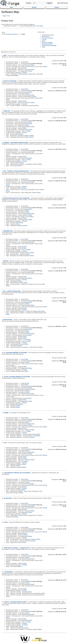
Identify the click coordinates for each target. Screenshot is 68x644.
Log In (59, 3)
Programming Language (49, 45)
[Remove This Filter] (37, 26)
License (44, 39)
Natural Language (47, 42)
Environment (46, 36)
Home (11, 7)
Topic (43, 47)
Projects (57, 7)
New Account (64, 3)
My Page (34, 7)
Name (44, 41)
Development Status (12, 34)
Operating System (47, 44)
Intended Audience (47, 38)
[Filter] (26, 62)
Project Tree (6, 16)
